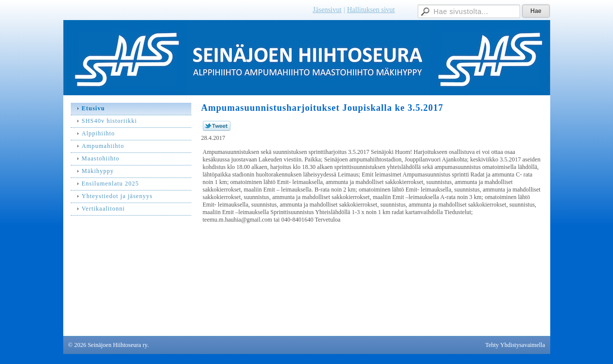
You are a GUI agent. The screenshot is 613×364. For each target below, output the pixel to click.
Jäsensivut (327, 10)
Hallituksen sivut (371, 10)
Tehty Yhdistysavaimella (515, 345)
